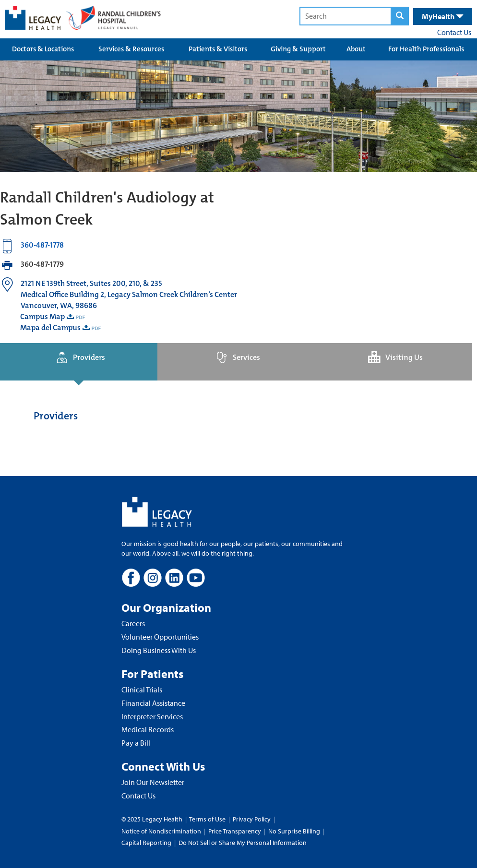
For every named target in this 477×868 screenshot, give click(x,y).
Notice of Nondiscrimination (161, 831)
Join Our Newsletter (153, 782)
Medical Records (148, 729)
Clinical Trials (142, 690)
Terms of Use (208, 819)
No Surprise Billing (294, 831)
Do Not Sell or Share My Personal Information (243, 843)
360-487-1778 (42, 245)
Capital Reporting (146, 843)
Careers (133, 623)
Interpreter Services (152, 716)
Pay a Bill (136, 743)
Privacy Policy (252, 819)
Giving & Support (298, 49)
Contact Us (454, 32)
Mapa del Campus (50, 327)
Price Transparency (235, 831)
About (356, 49)
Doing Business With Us (159, 650)
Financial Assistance (153, 703)
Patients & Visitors (218, 49)
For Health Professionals (426, 49)
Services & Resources (131, 49)
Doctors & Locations (43, 49)
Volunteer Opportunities (160, 637)
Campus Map (42, 316)
